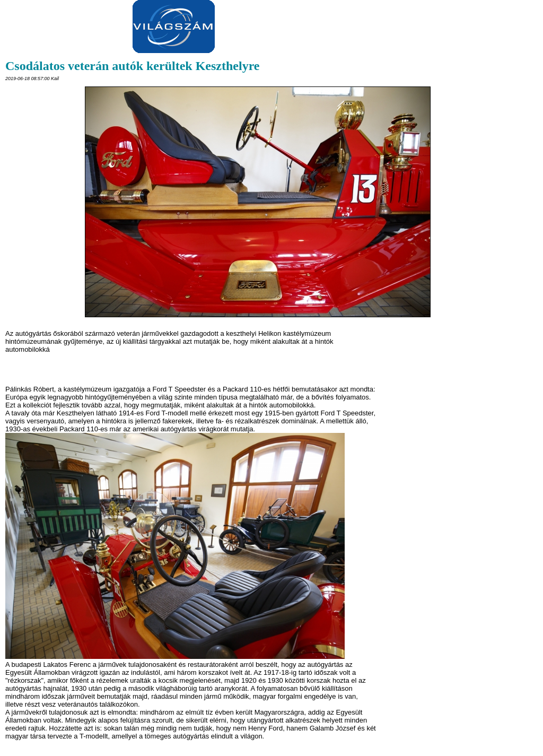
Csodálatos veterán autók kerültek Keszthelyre (133, 66)
